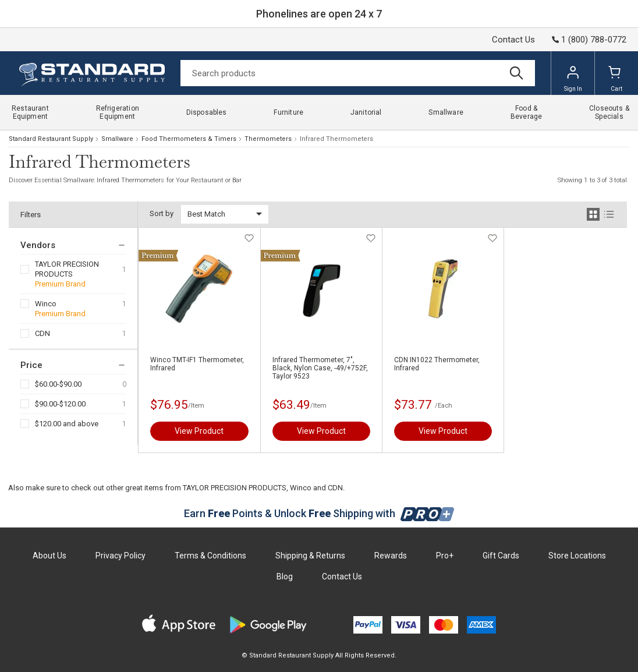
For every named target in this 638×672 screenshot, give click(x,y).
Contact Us (513, 40)
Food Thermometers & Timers (189, 139)
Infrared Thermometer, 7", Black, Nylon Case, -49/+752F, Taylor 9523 (320, 368)
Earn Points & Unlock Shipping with (319, 513)
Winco (46, 304)
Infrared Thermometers (336, 139)
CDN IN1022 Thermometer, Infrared (437, 364)
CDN (42, 333)
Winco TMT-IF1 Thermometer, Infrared (197, 364)
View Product (199, 431)
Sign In (573, 79)
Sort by (162, 213)
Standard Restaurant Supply (51, 139)
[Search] (358, 73)
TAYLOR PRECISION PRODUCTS (67, 269)
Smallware (117, 139)
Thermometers (268, 139)
